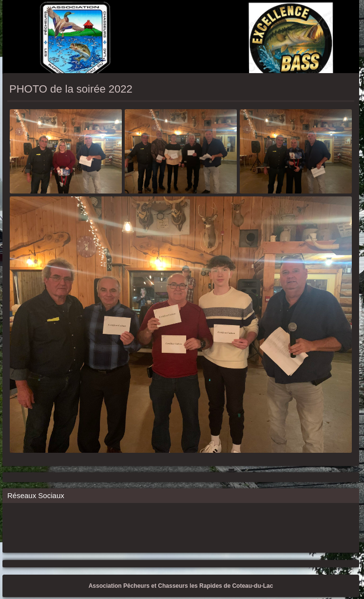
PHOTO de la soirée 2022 (71, 89)
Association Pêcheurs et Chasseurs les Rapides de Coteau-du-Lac (181, 586)
